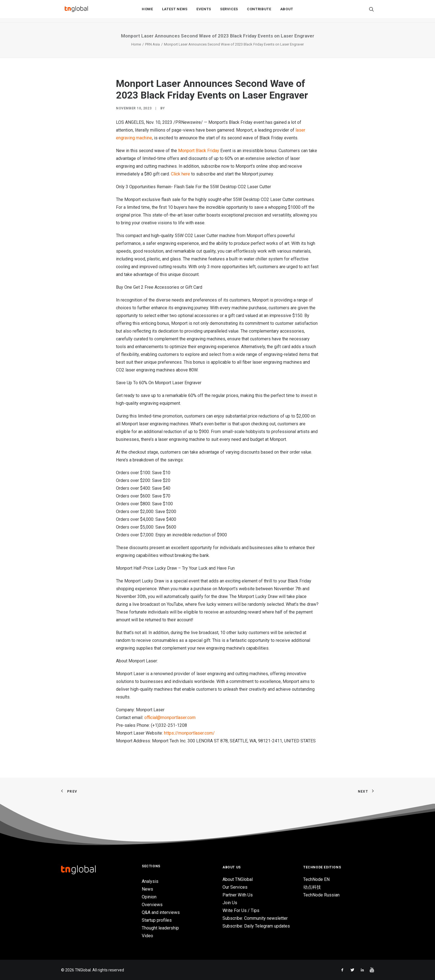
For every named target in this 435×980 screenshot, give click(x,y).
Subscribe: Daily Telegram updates (256, 926)
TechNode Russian (321, 895)
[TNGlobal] (76, 11)
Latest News (175, 12)
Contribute (259, 12)
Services (229, 12)
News (147, 889)
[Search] (371, 11)
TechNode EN (316, 879)
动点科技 (312, 887)
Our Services (235, 887)
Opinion (149, 897)
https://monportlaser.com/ (189, 733)
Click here (180, 174)
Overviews (152, 905)
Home (147, 12)
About (287, 12)
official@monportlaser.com (170, 718)
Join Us (230, 903)
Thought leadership (160, 928)
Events (204, 12)
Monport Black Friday (199, 151)
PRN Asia (152, 44)
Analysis (150, 881)
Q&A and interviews (161, 912)
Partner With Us (238, 895)
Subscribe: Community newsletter (255, 918)
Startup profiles (157, 920)
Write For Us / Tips (241, 910)
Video (147, 936)
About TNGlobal (238, 879)
